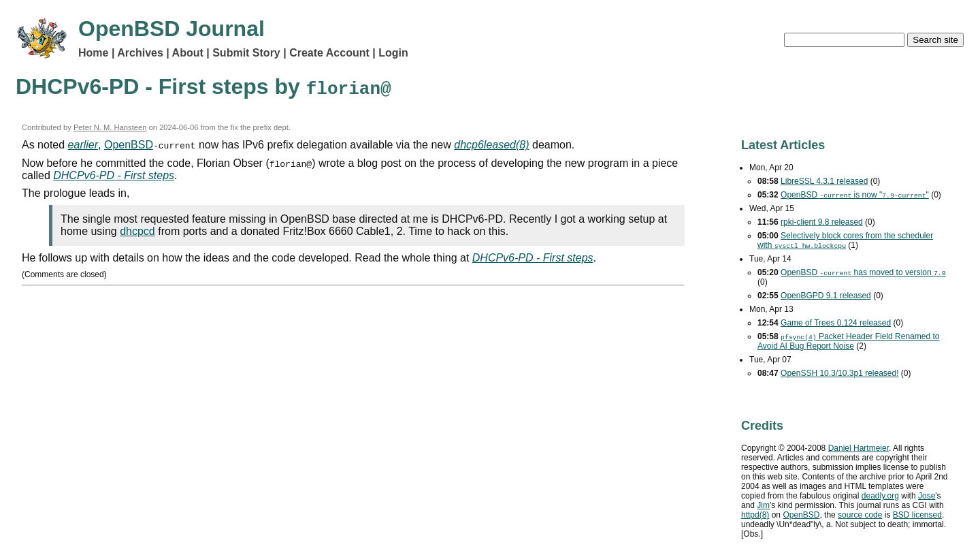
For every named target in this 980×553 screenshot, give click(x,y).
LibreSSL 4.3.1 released (824, 181)
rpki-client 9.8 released (822, 222)
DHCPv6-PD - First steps (114, 175)
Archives (140, 53)
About (188, 53)
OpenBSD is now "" (855, 195)
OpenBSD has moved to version (863, 272)
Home (93, 53)
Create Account (329, 53)
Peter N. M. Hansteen (110, 127)
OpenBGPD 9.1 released (826, 296)
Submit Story (246, 53)
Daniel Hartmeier (859, 448)
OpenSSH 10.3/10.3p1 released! (839, 373)
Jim (763, 505)
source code (860, 515)
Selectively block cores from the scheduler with (845, 240)
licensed (917, 515)
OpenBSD (129, 145)
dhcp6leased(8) (491, 145)
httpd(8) (755, 515)
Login (393, 53)
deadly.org (880, 496)
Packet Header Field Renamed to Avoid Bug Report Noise (848, 341)
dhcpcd (137, 231)
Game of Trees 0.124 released (836, 323)
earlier (83, 145)
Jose (927, 496)
